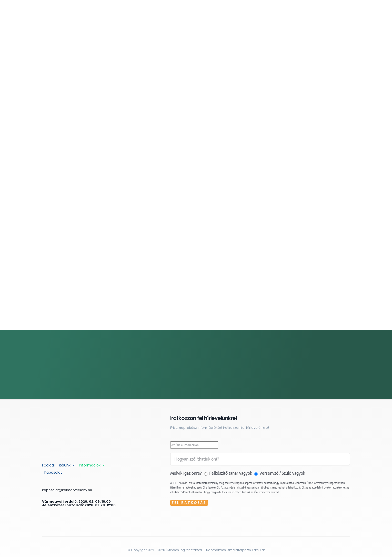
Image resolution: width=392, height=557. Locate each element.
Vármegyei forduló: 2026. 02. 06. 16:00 (76, 501)
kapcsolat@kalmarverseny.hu (67, 490)
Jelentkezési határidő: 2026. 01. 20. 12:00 (79, 505)
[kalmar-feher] (72, 417)
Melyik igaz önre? (187, 473)
